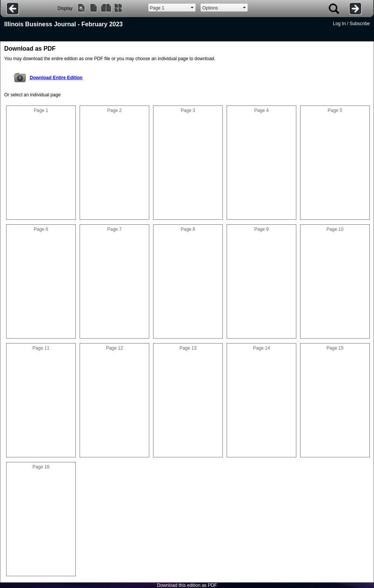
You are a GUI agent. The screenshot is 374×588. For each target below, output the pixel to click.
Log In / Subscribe (351, 24)
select (192, 8)
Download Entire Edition (56, 78)
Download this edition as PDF (187, 585)
